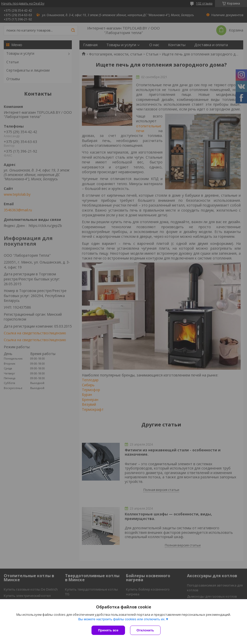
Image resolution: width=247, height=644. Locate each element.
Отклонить (145, 630)
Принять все (108, 630)
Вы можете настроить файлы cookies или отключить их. (122, 619)
